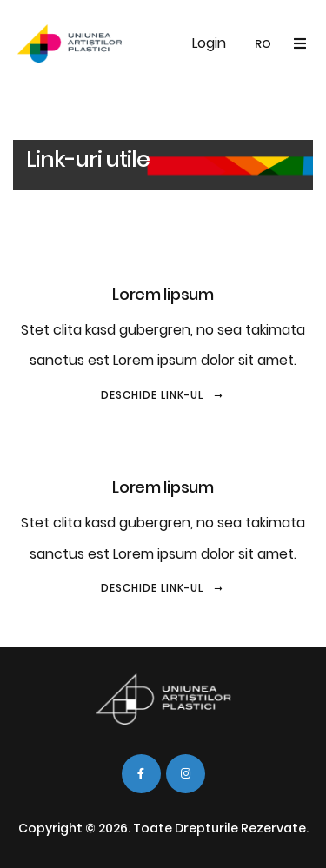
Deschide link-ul (163, 395)
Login (209, 43)
